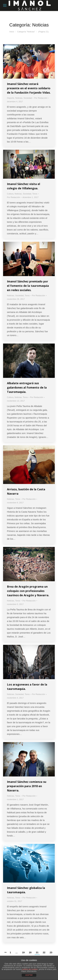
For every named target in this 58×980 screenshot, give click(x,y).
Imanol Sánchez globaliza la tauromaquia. (26, 890)
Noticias (19, 98)
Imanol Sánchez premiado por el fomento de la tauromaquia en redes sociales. (28, 286)
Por (41, 98)
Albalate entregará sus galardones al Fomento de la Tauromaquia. (27, 387)
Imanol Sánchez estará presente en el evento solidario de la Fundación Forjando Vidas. (29, 88)
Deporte (11, 98)
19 (23, 952)
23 (51, 952)
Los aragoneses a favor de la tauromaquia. (27, 687)
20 (30, 952)
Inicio (12, 32)
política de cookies (30, 969)
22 (44, 952)
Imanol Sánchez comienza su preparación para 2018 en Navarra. (27, 786)
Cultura (10, 194)
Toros (35, 194)
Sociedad (28, 98)
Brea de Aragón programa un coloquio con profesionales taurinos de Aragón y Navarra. (28, 591)
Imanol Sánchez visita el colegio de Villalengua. (24, 186)
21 (37, 952)
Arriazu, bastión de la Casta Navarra (26, 491)
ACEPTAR (29, 975)
